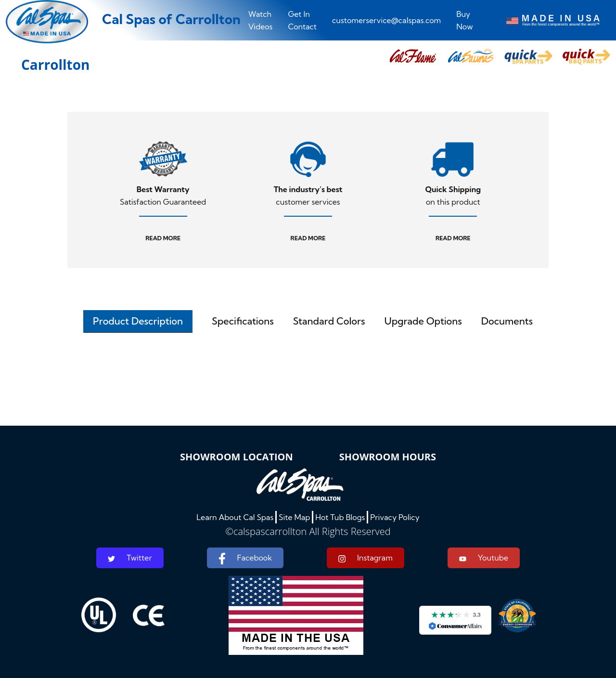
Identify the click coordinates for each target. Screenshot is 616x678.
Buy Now (464, 20)
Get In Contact (302, 20)
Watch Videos (261, 20)
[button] (413, 57)
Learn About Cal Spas (235, 517)
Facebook (245, 559)
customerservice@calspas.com (386, 20)
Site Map (294, 517)
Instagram (366, 558)
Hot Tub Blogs (340, 517)
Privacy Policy (395, 517)
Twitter (130, 558)
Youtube (484, 558)
